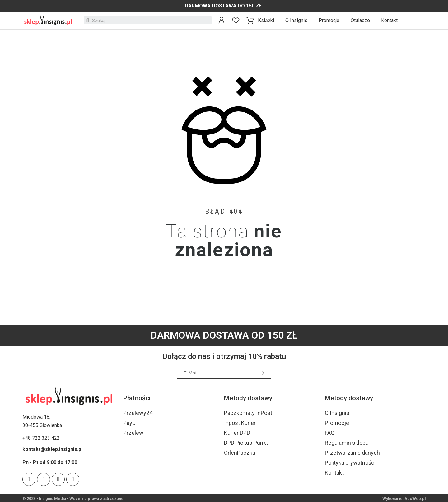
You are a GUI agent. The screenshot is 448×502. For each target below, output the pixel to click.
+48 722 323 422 (41, 438)
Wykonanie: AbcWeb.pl (404, 498)
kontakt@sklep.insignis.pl (52, 449)
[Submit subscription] (261, 373)
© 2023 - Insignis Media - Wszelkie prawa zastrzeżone (73, 498)
